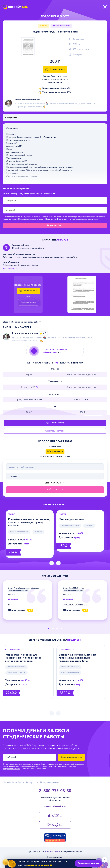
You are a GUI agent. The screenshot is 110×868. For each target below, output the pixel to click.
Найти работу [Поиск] (55, 490)
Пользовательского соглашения (31, 219)
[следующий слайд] (58, 563)
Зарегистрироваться (71, 757)
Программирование (61, 26)
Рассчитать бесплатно (55, 431)
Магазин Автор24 (12, 783)
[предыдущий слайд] (52, 563)
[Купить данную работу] (55, 351)
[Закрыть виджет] (105, 860)
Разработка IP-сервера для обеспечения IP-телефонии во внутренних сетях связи (23, 658)
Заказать (55, 225)
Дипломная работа (16, 672)
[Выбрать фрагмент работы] (55, 118)
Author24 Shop (53, 852)
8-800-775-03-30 (55, 791)
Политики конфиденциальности (58, 219)
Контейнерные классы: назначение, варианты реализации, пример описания (29, 522)
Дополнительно (53, 483)
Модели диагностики (72, 519)
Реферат (43, 26)
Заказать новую (28, 302)
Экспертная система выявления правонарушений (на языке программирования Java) (77, 658)
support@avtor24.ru (55, 806)
